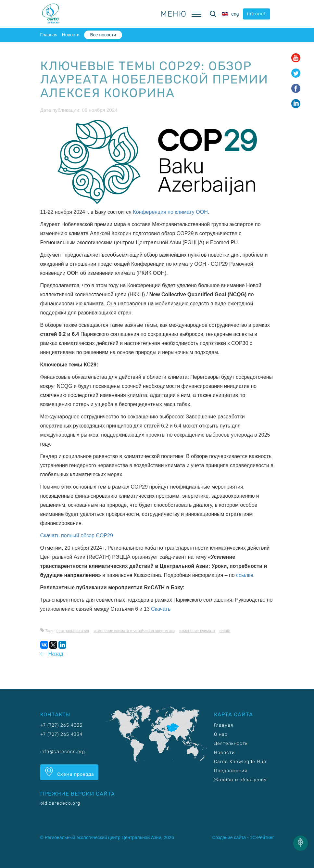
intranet (257, 14)
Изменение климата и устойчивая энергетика (134, 631)
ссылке (245, 575)
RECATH (225, 631)
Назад (52, 654)
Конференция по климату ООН (170, 212)
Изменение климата (197, 631)
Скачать (161, 609)
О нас (221, 734)
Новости (71, 35)
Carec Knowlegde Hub (240, 762)
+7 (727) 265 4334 (61, 734)
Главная (49, 35)
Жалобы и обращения (240, 780)
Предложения (231, 771)
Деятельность (231, 743)
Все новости (103, 35)
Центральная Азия (73, 631)
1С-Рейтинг (262, 837)
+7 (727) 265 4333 (61, 725)
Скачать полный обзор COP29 (77, 536)
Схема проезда (69, 772)
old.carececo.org (60, 803)
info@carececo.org (63, 752)
